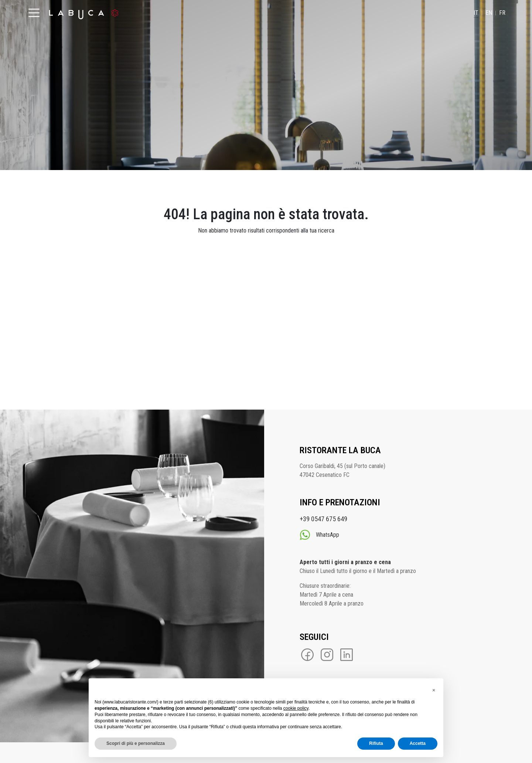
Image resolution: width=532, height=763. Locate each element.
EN (489, 13)
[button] (434, 690)
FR (502, 13)
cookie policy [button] (296, 708)
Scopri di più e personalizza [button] (136, 743)
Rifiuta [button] (376, 743)
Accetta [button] (418, 743)
